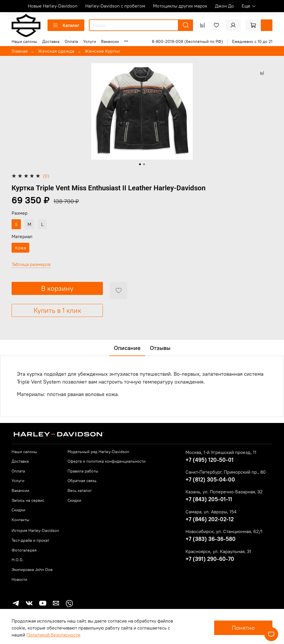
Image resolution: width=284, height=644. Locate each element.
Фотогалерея (24, 550)
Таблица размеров (31, 264)
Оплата (71, 41)
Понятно (243, 628)
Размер (20, 213)
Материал (22, 237)
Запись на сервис (28, 500)
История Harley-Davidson (35, 530)
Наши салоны (24, 41)
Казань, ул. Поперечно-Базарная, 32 (224, 492)
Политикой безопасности (53, 635)
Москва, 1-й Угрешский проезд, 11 (221, 452)
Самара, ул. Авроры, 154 (211, 512)
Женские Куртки (102, 51)
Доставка (51, 41)
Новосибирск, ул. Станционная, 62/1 (224, 531)
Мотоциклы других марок (180, 6)
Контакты (20, 520)
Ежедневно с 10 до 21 (252, 41)
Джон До (224, 6)
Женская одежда (56, 51)
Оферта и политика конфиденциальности (106, 461)
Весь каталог (80, 490)
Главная (20, 51)
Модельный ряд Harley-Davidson (98, 452)
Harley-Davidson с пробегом (115, 6)
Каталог (66, 25)
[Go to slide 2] (144, 164)
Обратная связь (82, 481)
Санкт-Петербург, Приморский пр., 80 (226, 472)
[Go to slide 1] (140, 164)
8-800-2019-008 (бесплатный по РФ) (187, 41)
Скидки (18, 510)
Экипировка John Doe (32, 570)
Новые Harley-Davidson (53, 6)
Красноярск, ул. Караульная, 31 (218, 551)
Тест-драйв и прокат (30, 540)
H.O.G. (18, 560)
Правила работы (83, 471)
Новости (19, 579)
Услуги (90, 41)
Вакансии (110, 41)
